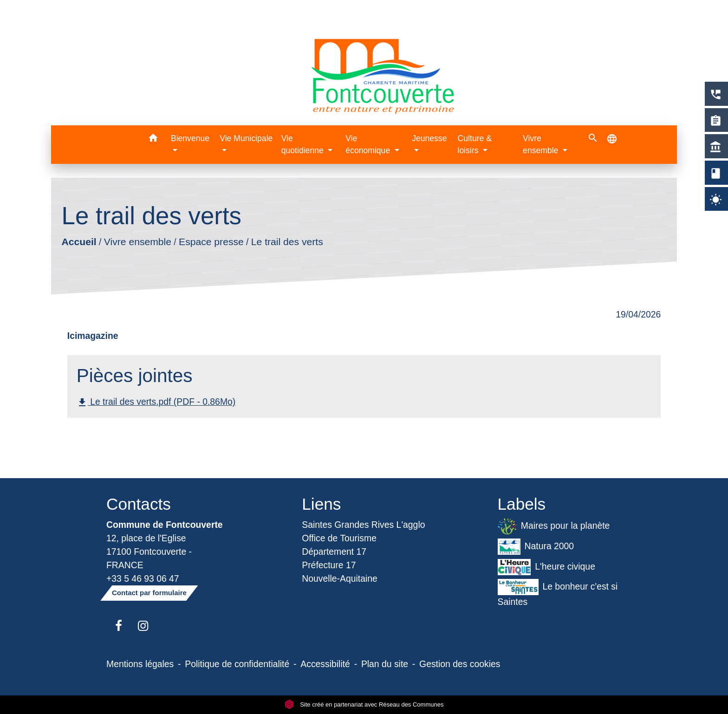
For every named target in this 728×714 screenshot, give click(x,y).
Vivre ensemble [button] (542, 144)
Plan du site (385, 664)
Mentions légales (140, 664)
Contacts (139, 504)
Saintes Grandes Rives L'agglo (363, 525)
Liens (321, 504)
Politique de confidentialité (237, 664)
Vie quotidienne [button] (304, 144)
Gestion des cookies (460, 664)
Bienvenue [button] (190, 138)
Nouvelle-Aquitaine (340, 578)
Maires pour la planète (554, 526)
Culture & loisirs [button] (475, 144)
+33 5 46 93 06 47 (143, 578)
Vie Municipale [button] (246, 138)
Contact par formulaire (149, 593)
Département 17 (334, 552)
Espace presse (211, 242)
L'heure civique (546, 567)
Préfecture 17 (329, 565)
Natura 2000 (536, 547)
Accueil (79, 242)
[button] (153, 140)
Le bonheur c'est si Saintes (558, 593)
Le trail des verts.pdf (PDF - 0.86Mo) (156, 402)
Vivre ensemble (138, 242)
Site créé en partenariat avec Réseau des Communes (364, 704)
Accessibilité (325, 664)
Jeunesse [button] (429, 138)
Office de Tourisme (339, 538)
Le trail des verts (287, 242)
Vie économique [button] (369, 144)
